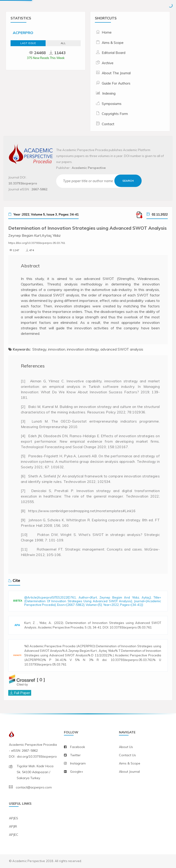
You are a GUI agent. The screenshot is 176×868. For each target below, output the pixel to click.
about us (126, 747)
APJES (14, 818)
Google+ (77, 772)
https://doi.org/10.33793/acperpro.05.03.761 (37, 243)
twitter (75, 755)
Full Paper (22, 693)
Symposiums (112, 104)
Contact (108, 124)
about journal (129, 772)
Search (128, 181)
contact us (127, 755)
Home (107, 32)
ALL (63, 43)
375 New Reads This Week (46, 58)
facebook (78, 747)
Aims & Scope (113, 43)
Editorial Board (114, 53)
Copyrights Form (115, 114)
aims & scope (130, 763)
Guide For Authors (116, 83)
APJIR (13, 826)
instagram (78, 763)
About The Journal (116, 73)
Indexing (109, 93)
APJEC (14, 835)
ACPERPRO (23, 33)
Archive (108, 63)
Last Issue (28, 43)
